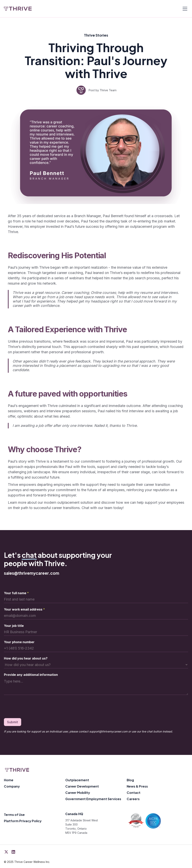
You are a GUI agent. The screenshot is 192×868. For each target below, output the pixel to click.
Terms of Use (14, 815)
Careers (133, 799)
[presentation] (34, 707)
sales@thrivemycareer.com (32, 573)
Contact (134, 793)
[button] (184, 9)
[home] (18, 9)
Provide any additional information (31, 675)
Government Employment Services (93, 799)
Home (9, 780)
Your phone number (19, 642)
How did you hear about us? (26, 658)
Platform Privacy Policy (23, 821)
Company (12, 786)
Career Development (82, 786)
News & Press (137, 786)
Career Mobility (78, 793)
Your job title (14, 626)
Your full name (16, 593)
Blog (130, 780)
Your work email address (24, 609)
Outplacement (77, 780)
